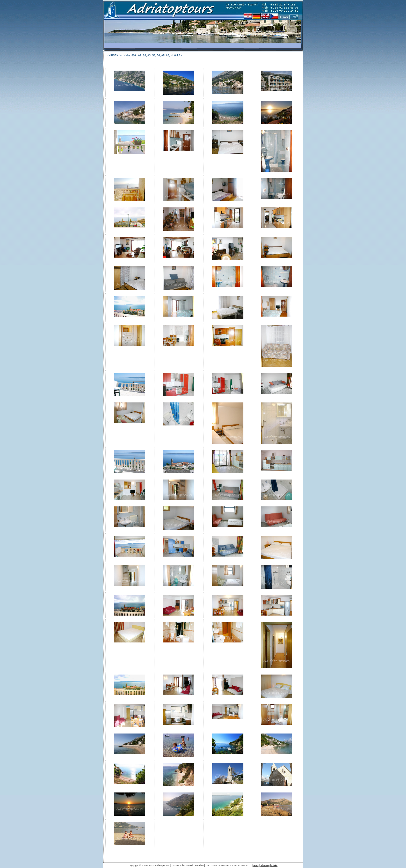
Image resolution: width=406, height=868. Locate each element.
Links (274, 865)
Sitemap (265, 865)
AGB (256, 865)
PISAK (115, 55)
